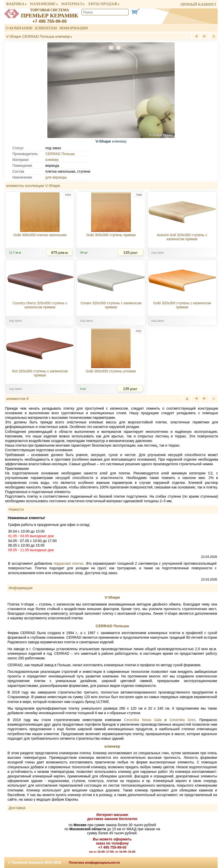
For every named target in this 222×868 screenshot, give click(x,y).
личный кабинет (198, 4)
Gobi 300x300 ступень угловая (111, 371)
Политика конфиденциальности (94, 863)
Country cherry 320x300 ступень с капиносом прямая (40, 305)
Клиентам (46, 28)
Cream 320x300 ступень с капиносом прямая (111, 305)
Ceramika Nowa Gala (143, 720)
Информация (74, 28)
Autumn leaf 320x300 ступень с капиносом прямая (182, 237)
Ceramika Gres (183, 720)
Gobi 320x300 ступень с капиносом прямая (182, 305)
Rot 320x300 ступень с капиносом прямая (40, 373)
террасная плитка (68, 563)
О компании (19, 28)
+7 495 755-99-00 (50, 21)
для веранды (56, 177)
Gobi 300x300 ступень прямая (111, 235)
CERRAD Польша (60, 154)
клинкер (52, 160)
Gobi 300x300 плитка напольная (40, 235)
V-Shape (112, 597)
